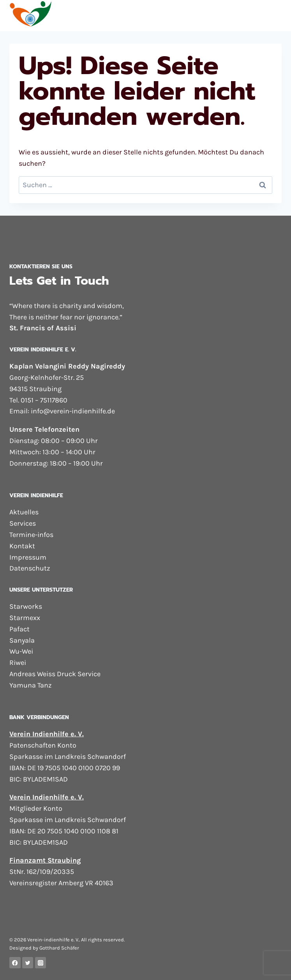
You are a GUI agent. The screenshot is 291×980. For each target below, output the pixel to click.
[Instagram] (41, 963)
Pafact (19, 629)
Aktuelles (24, 512)
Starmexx (25, 618)
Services (23, 523)
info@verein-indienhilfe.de (73, 411)
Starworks (26, 606)
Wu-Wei (21, 651)
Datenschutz (30, 568)
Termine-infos (31, 535)
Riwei (18, 663)
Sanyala (22, 640)
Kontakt (22, 546)
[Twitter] (28, 963)
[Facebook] (15, 963)
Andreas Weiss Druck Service (55, 674)
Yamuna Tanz (31, 685)
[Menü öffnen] (274, 15)
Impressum (28, 557)
